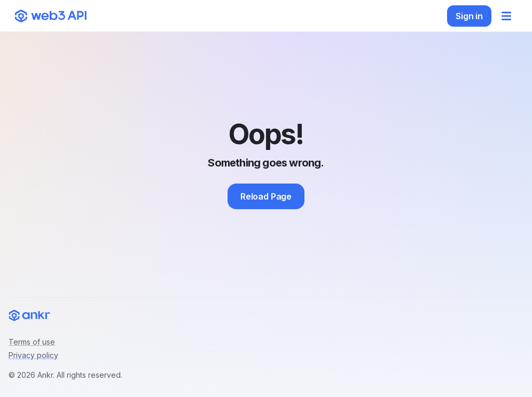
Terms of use (32, 342)
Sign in (469, 16)
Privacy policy (33, 355)
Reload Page (266, 196)
